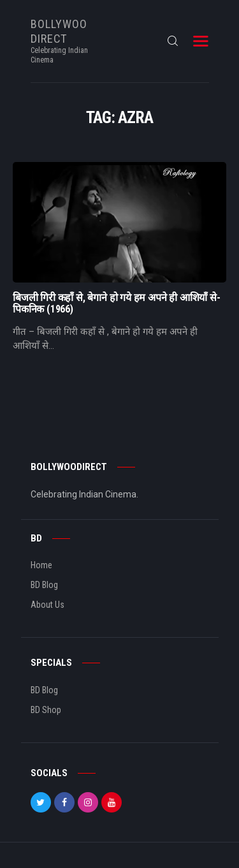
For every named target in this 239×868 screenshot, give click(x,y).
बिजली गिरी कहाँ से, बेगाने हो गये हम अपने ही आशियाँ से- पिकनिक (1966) (117, 304)
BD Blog (44, 585)
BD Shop (46, 710)
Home (41, 565)
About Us (47, 605)
